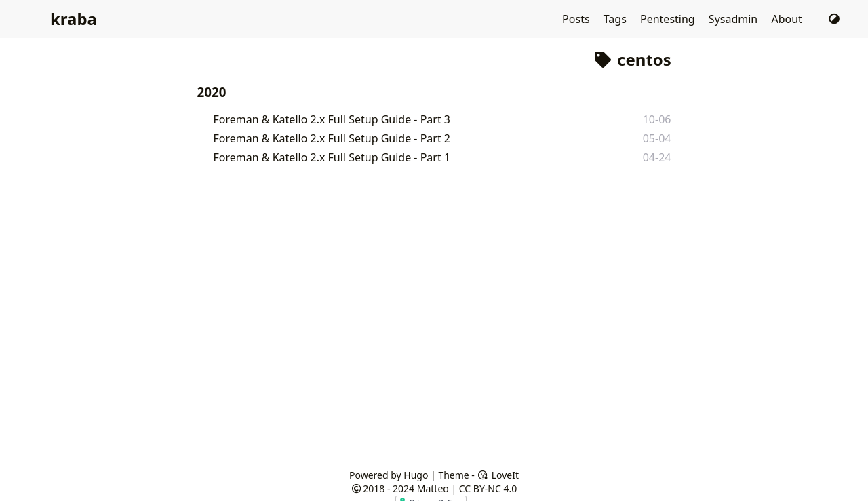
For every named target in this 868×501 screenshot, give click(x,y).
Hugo (416, 475)
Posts (577, 19)
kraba (74, 19)
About (788, 19)
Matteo (433, 488)
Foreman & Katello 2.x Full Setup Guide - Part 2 (332, 138)
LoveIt (498, 475)
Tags (616, 19)
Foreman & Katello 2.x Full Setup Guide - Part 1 (332, 157)
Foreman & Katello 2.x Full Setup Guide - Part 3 (332, 119)
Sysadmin (735, 19)
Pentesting (669, 19)
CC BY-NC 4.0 (488, 488)
